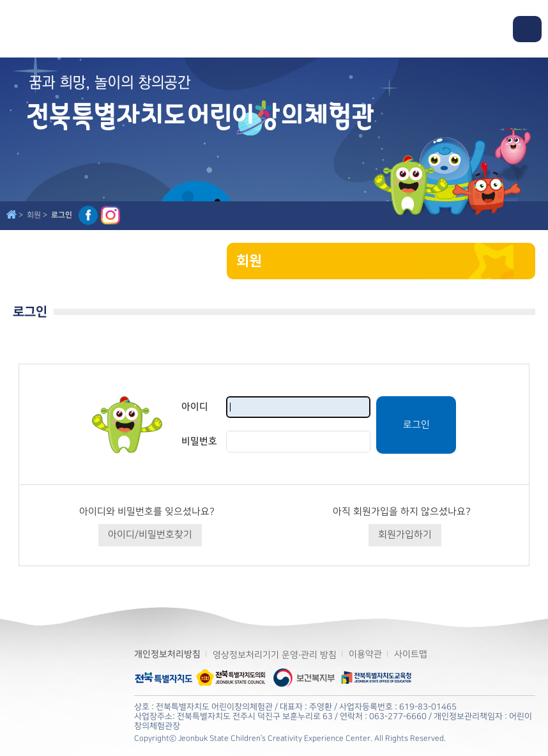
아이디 (195, 407)
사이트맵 (411, 654)
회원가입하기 (405, 535)
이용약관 (365, 654)
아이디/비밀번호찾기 (150, 535)
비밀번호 (199, 441)
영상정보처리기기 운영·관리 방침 (275, 655)
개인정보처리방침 (167, 654)
